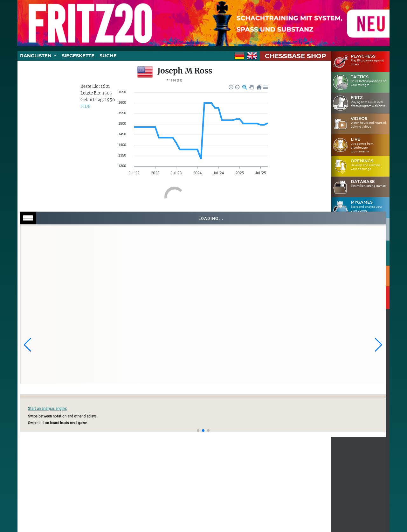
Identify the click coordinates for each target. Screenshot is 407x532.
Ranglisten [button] (36, 56)
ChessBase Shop (296, 56)
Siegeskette (78, 56)
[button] (28, 345)
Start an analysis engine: (242, 408)
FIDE (85, 106)
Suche (108, 56)
